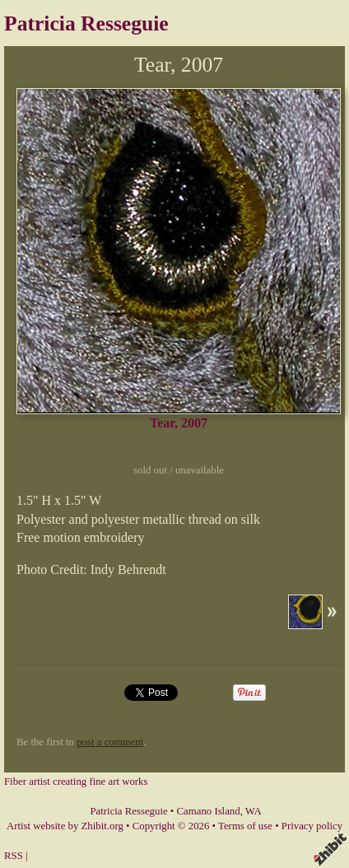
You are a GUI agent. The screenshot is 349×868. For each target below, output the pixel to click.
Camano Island (209, 811)
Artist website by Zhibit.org (65, 826)
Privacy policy (312, 826)
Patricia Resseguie (86, 23)
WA (254, 811)
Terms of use (245, 826)
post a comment (110, 742)
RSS (14, 856)
